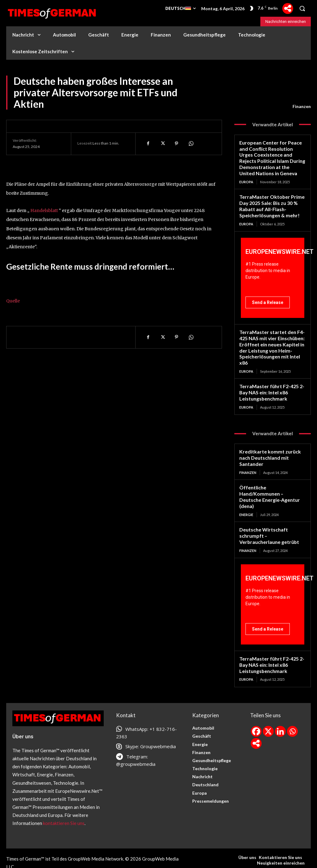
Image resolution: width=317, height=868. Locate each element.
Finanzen (302, 106)
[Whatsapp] (292, 714)
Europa (246, 180)
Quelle (13, 301)
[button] (302, 8)
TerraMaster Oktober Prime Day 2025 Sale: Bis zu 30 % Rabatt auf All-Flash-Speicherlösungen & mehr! (269, 203)
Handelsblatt (44, 210)
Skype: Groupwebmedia (151, 729)
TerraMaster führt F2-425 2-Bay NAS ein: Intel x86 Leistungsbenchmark (271, 386)
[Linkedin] (280, 714)
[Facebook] (256, 714)
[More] (288, 9)
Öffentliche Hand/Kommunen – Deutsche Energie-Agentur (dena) (272, 485)
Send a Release (268, 299)
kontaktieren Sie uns (64, 806)
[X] (268, 714)
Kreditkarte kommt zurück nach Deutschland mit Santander (268, 451)
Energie (246, 499)
